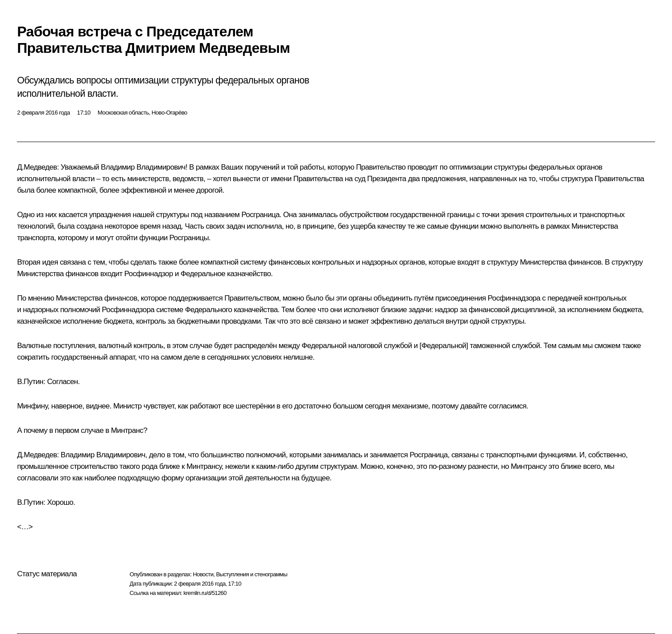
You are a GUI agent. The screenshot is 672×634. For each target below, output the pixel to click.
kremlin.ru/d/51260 (205, 593)
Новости (203, 574)
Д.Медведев (37, 167)
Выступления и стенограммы (251, 574)
